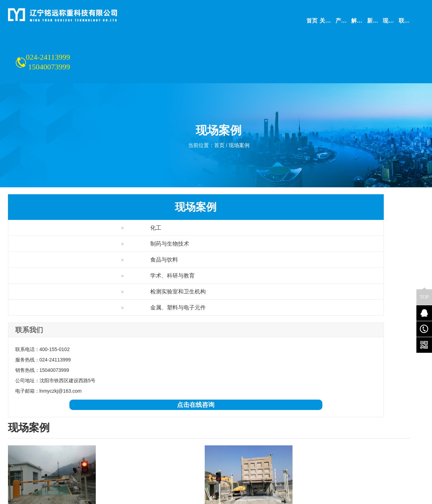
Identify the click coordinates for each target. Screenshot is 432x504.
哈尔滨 (119, 393)
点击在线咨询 (57, 363)
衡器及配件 (88, 467)
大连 (98, 393)
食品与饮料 (56, 218)
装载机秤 (86, 457)
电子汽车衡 (88, 428)
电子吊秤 (138, 438)
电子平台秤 (141, 467)
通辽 (160, 393)
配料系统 (86, 447)
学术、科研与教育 (64, 234)
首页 (219, 106)
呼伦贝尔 (204, 393)
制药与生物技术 (62, 202)
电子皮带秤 (141, 428)
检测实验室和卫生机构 (70, 250)
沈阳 (78, 393)
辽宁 (59, 393)
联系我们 (18, 438)
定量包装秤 (141, 457)
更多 (228, 393)
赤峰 (180, 393)
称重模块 (138, 447)
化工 (48, 186)
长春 (141, 393)
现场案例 (240, 106)
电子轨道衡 (88, 438)
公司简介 (18, 428)
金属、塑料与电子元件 (70, 266)
